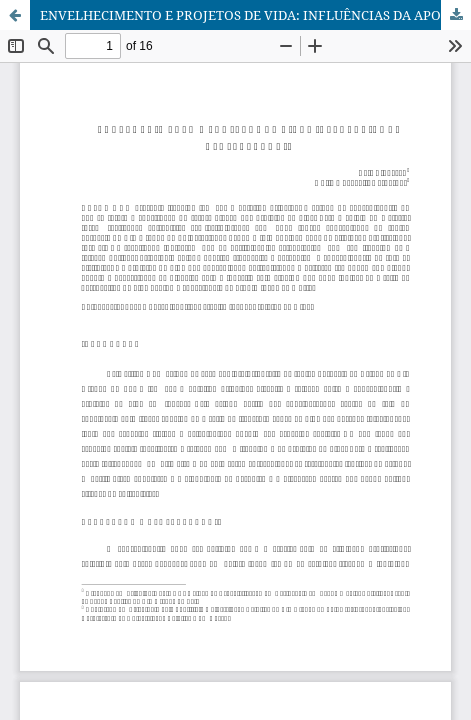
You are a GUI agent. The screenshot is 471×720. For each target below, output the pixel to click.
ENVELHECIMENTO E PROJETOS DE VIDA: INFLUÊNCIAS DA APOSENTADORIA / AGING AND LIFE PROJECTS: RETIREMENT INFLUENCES (255, 15)
